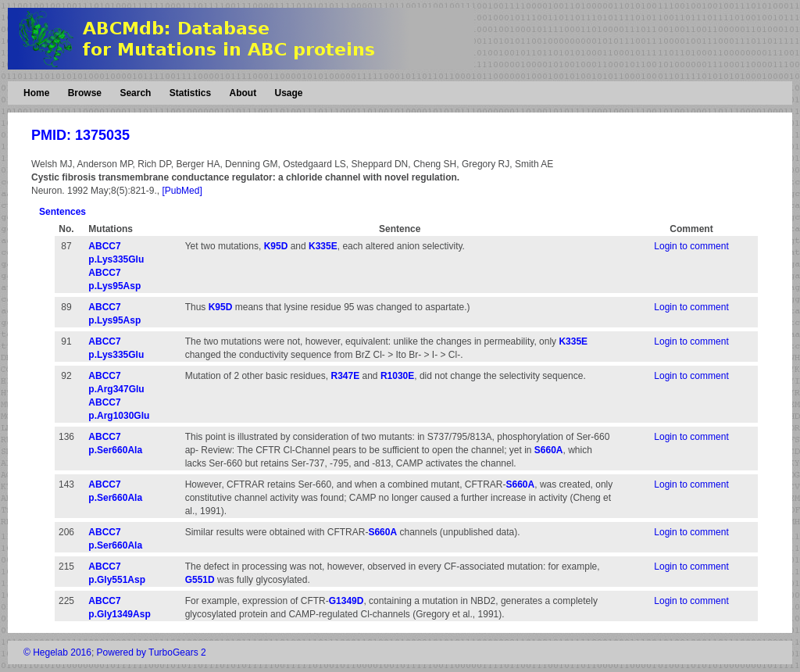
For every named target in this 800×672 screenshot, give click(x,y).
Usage (288, 93)
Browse (85, 93)
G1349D (346, 601)
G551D (200, 580)
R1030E (397, 376)
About (243, 93)
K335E (323, 246)
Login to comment (691, 246)
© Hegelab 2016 (57, 652)
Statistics (190, 93)
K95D (276, 246)
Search (135, 93)
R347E (345, 376)
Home (36, 93)
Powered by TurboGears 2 (152, 652)
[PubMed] (182, 191)
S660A (549, 450)
